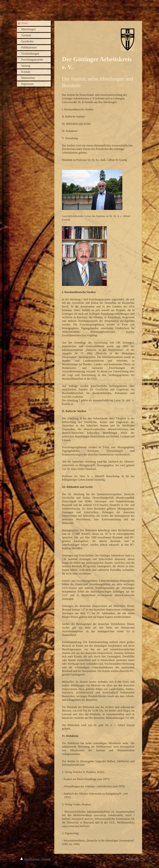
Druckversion (30, 859)
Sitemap (46, 859)
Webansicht (132, 859)
